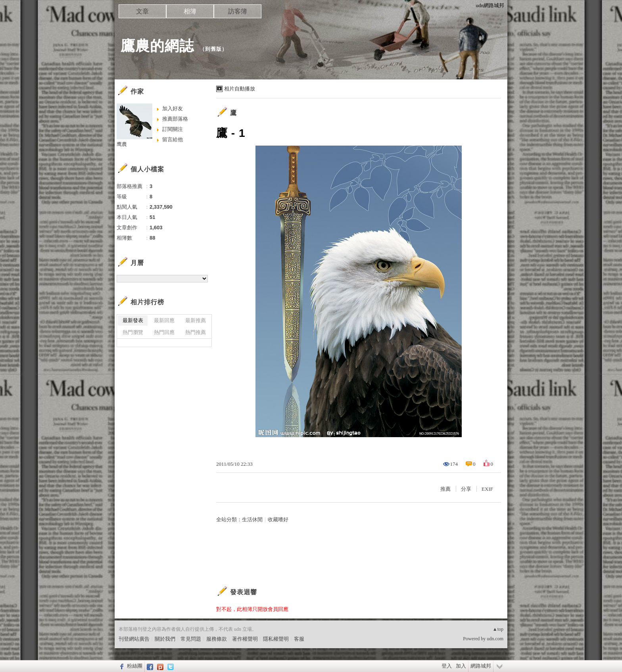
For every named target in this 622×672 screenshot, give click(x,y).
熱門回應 (164, 332)
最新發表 (133, 320)
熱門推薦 (196, 332)
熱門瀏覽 (133, 332)
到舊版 (213, 49)
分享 (466, 489)
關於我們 (165, 639)
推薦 (445, 489)
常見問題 (191, 639)
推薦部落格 (175, 119)
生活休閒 (252, 519)
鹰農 (122, 144)
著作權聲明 (245, 639)
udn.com (495, 639)
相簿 (190, 11)
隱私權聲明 (276, 639)
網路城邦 (481, 666)
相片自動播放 (240, 89)
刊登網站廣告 (134, 639)
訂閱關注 (173, 129)
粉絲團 (135, 666)
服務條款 (217, 639)
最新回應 (164, 320)
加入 (461, 666)
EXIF (487, 489)
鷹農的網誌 (157, 46)
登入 (447, 666)
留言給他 (173, 139)
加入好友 (173, 108)
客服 (299, 639)
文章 (142, 11)
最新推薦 (196, 320)
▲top (498, 629)
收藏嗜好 (278, 519)
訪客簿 (238, 11)
